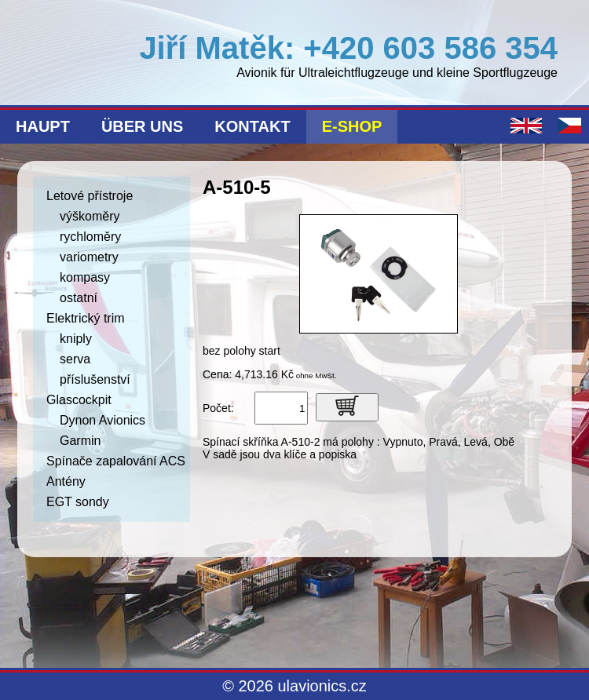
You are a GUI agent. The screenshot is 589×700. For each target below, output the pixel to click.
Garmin (80, 441)
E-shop (352, 126)
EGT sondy (78, 502)
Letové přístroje (90, 196)
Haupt (43, 126)
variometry (89, 257)
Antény (66, 481)
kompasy (85, 277)
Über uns (142, 126)
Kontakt (252, 126)
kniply (76, 339)
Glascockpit (79, 400)
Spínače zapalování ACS (116, 461)
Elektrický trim (86, 318)
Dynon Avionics (102, 420)
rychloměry (90, 237)
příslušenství (95, 379)
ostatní (79, 298)
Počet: (218, 408)
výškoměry (90, 216)
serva (75, 359)
